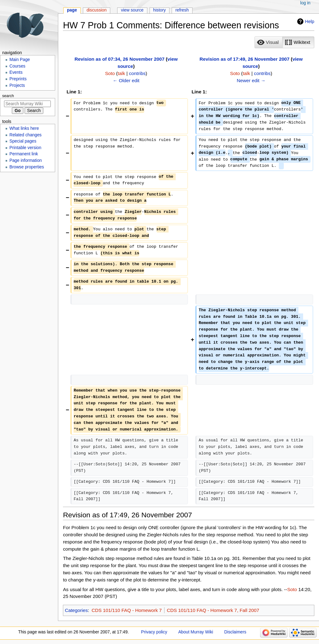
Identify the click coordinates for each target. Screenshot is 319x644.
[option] (268, 42)
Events (16, 72)
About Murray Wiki (196, 632)
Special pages (23, 141)
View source (132, 10)
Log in (305, 3)
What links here (24, 128)
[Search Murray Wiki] (27, 104)
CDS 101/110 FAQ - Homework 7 (127, 610)
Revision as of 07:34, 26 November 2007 (119, 59)
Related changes (25, 135)
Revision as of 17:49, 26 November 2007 (245, 59)
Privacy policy (154, 632)
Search (8, 96)
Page (72, 10)
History (160, 10)
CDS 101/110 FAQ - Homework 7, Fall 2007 (213, 610)
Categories (76, 610)
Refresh (182, 10)
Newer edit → (251, 80)
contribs (137, 73)
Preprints (18, 79)
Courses (17, 66)
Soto (292, 589)
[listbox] (284, 42)
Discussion (97, 10)
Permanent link (24, 154)
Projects (17, 85)
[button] (269, 42)
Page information (26, 160)
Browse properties (27, 167)
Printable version (25, 148)
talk (121, 73)
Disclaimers (235, 632)
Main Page (20, 60)
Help (310, 21)
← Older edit (126, 80)
